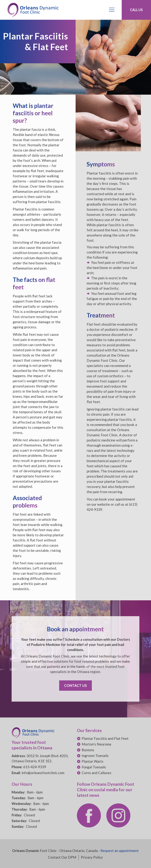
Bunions (88, 750)
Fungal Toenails (94, 767)
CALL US (136, 10)
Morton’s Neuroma (96, 744)
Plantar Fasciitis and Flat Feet (105, 738)
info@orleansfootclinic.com (43, 773)
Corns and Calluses (97, 773)
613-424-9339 (35, 767)
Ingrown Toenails (95, 756)
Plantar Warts (93, 761)
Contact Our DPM (62, 857)
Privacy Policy (92, 857)
